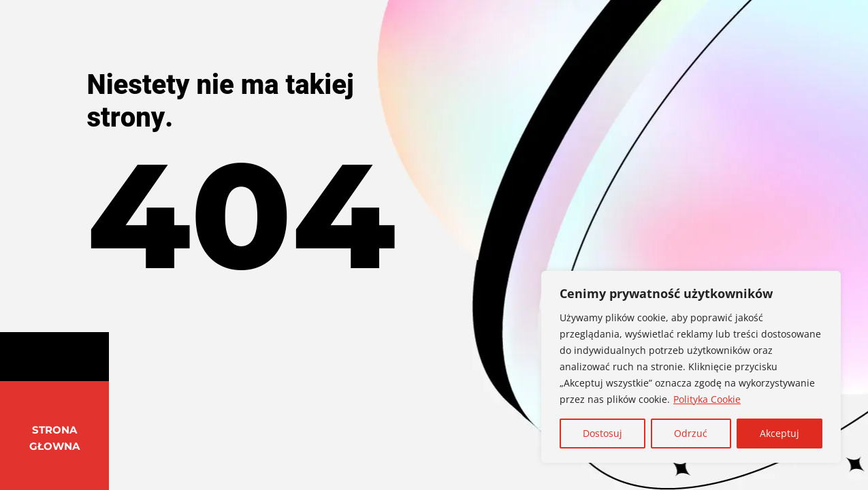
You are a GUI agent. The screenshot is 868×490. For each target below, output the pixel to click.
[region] (691, 367)
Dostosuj (602, 433)
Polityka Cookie (707, 399)
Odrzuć (691, 433)
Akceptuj (779, 433)
